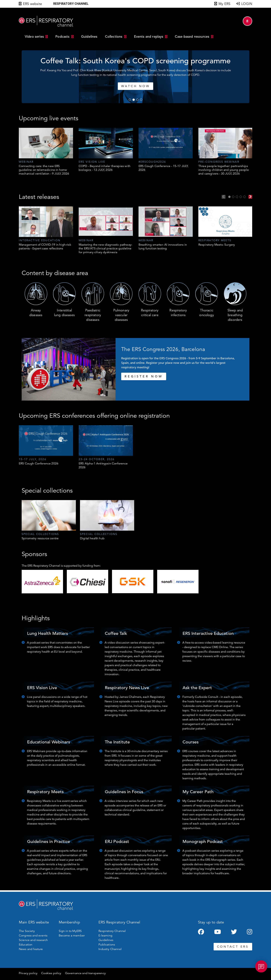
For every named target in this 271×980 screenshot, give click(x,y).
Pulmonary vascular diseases (121, 315)
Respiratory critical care (150, 313)
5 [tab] (244, 197)
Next (250, 197)
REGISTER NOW (144, 376)
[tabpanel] (46, 152)
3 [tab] (137, 100)
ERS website (32, 4)
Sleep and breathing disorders (235, 315)
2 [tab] (134, 100)
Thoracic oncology (207, 313)
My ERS (224, 4)
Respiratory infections (178, 313)
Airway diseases (36, 313)
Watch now (174, 86)
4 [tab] (141, 100)
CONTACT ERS (233, 947)
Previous (224, 197)
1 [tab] (130, 100)
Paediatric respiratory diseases (93, 315)
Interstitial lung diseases (64, 313)
